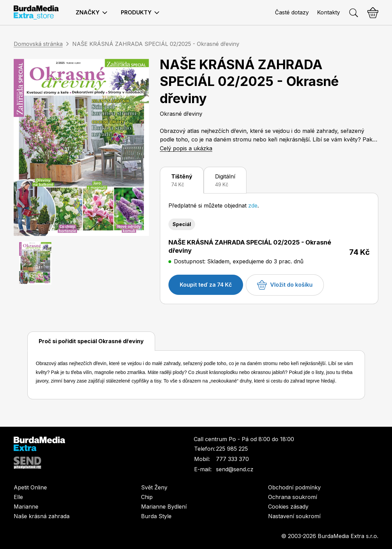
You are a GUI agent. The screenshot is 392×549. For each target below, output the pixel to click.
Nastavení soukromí (294, 516)
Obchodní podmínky (294, 487)
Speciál (182, 224)
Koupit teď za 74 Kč (206, 285)
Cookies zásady (288, 507)
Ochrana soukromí (293, 497)
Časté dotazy (292, 12)
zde (253, 205)
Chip (147, 497)
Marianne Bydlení (164, 507)
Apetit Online (30, 487)
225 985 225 (232, 449)
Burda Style (156, 516)
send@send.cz (235, 469)
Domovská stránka (38, 44)
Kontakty (328, 12)
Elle (18, 497)
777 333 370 (232, 459)
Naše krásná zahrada (42, 516)
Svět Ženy (154, 487)
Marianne (26, 507)
